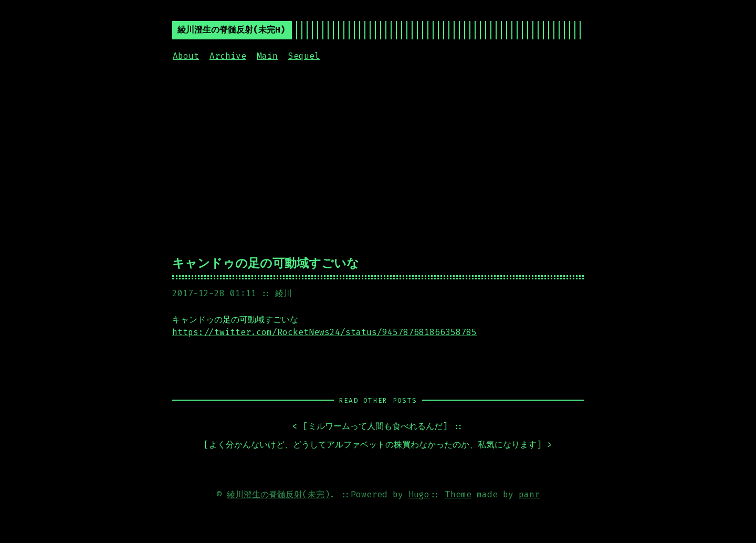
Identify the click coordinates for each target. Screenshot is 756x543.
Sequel (304, 56)
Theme (458, 494)
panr (529, 494)
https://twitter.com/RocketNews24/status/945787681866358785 (324, 332)
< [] (370, 427)
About (186, 56)
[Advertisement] (378, 157)
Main (267, 56)
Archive (228, 56)
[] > (378, 445)
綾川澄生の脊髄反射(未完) (278, 494)
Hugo (419, 494)
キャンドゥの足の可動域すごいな (266, 263)
